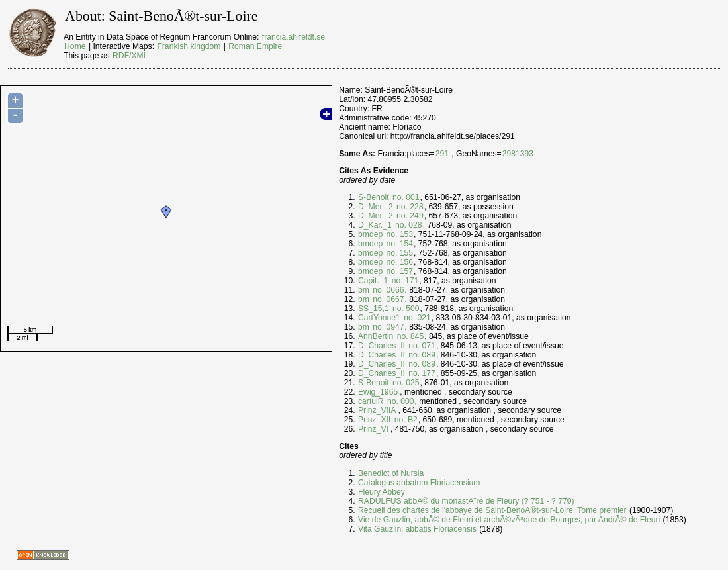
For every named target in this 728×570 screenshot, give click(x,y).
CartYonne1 (379, 318)
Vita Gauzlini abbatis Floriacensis (417, 529)
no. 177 (421, 373)
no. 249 (409, 216)
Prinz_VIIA (377, 410)
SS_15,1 (374, 309)
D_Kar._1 (375, 225)
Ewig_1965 (378, 392)
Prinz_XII (374, 420)
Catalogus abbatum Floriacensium (419, 483)
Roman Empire (255, 46)
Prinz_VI (373, 429)
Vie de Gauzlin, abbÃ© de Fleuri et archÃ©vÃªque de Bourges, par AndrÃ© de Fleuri (509, 520)
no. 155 (398, 253)
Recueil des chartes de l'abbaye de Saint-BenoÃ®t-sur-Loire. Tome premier (492, 510)
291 (442, 154)
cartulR (371, 401)
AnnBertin (376, 336)
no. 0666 (387, 290)
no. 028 (408, 225)
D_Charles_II (382, 346)
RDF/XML (130, 56)
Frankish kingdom (189, 46)
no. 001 (405, 197)
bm (364, 290)
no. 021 (416, 318)
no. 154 (398, 244)
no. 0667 (387, 299)
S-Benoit (374, 197)
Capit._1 (373, 281)
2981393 (518, 154)
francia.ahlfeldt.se (294, 37)
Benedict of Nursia (391, 473)
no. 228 (409, 207)
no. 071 (421, 346)
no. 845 (409, 336)
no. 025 (405, 383)
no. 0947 (387, 327)
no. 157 (398, 271)
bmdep (370, 234)
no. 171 (404, 281)
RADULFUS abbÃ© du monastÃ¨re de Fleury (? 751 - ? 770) (466, 501)
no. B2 (405, 420)
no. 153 (398, 234)
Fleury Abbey (382, 492)
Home (75, 46)
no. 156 (398, 262)
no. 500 (405, 309)
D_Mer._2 (376, 207)
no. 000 (400, 401)
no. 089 (421, 355)
